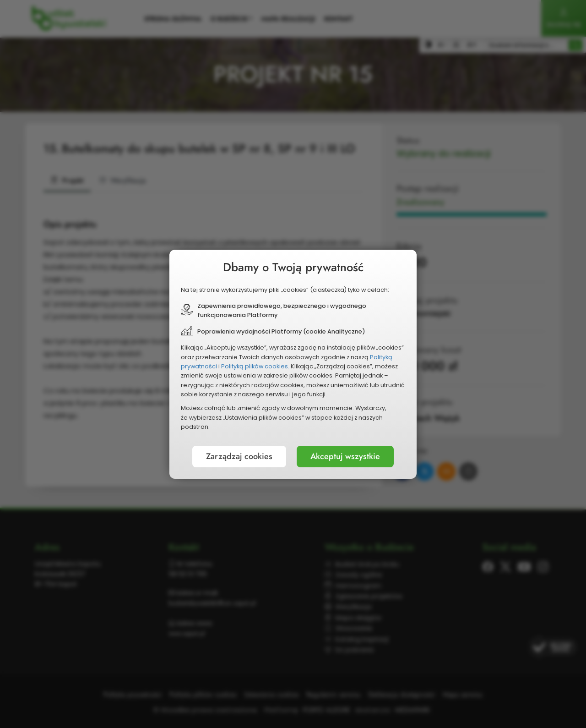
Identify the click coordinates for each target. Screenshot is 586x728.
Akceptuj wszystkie (345, 456)
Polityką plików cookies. (255, 366)
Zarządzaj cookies (239, 456)
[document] (293, 364)
